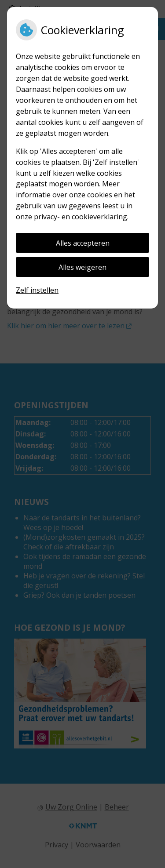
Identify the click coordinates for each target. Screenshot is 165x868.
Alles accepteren (83, 243)
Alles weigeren (82, 267)
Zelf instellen (37, 290)
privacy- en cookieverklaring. (81, 217)
